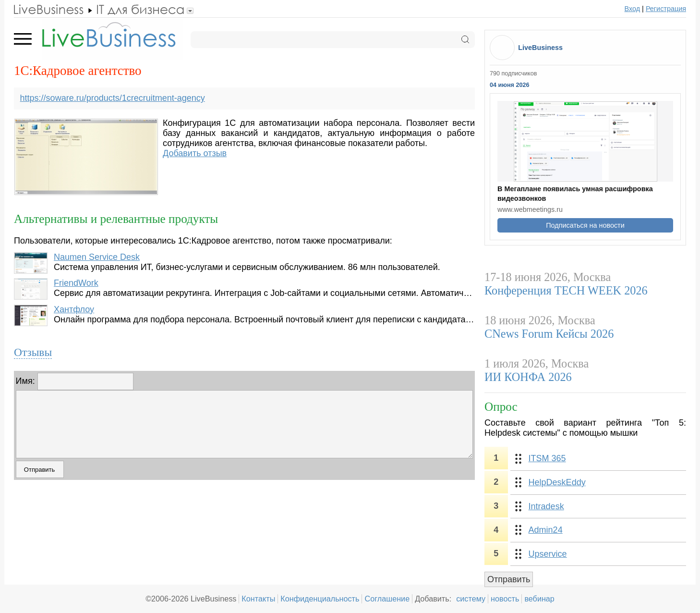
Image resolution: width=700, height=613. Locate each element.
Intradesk (546, 506)
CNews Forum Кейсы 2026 (549, 334)
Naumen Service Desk (97, 257)
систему (471, 599)
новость (505, 599)
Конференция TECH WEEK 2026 (566, 290)
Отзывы (33, 352)
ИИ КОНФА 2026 (528, 377)
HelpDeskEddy (557, 482)
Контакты (258, 599)
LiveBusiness (540, 48)
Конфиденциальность (320, 599)
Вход (633, 9)
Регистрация (666, 9)
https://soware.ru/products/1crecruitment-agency (113, 98)
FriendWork (76, 283)
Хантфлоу (74, 309)
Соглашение (387, 599)
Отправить (509, 579)
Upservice (548, 554)
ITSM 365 (547, 458)
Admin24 (546, 530)
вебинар (539, 599)
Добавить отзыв (195, 153)
